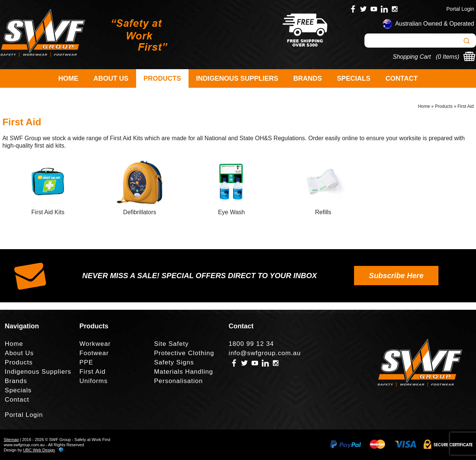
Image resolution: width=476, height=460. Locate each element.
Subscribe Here (396, 276)
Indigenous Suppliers (237, 78)
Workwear (95, 344)
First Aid (465, 106)
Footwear (94, 353)
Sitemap (11, 440)
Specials (354, 78)
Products (162, 78)
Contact (402, 78)
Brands (308, 78)
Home (68, 78)
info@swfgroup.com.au (265, 353)
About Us (111, 78)
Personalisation (178, 381)
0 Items (447, 57)
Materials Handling (184, 372)
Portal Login (460, 9)
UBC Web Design (39, 450)
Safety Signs (174, 362)
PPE (86, 362)
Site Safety (171, 344)
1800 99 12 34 (251, 344)
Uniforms (93, 381)
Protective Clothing (184, 353)
